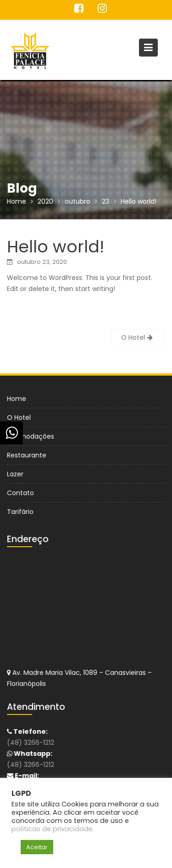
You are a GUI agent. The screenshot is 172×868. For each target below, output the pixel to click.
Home (17, 399)
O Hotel (133, 337)
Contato (21, 492)
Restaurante (27, 455)
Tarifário (21, 511)
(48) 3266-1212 (31, 743)
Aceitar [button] (37, 847)
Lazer (16, 474)
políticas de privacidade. (53, 829)
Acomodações (31, 436)
